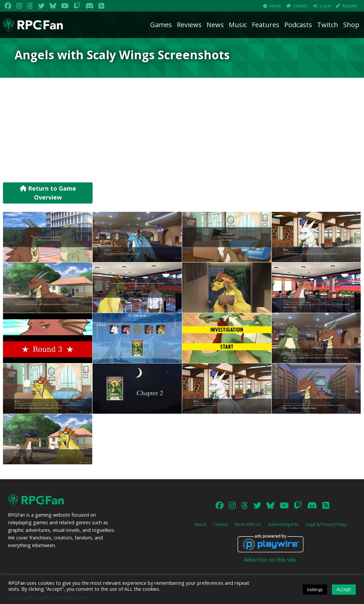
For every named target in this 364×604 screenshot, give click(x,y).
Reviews (189, 25)
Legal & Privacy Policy (326, 524)
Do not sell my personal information (48, 596)
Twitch (328, 25)
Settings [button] (315, 589)
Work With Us (248, 524)
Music (238, 25)
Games (161, 25)
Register (350, 6)
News (215, 25)
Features (266, 25)
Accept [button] (344, 589)
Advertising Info (283, 524)
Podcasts (298, 25)
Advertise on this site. (270, 560)
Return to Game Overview (48, 193)
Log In (325, 6)
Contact (300, 6)
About (275, 6)
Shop (351, 25)
